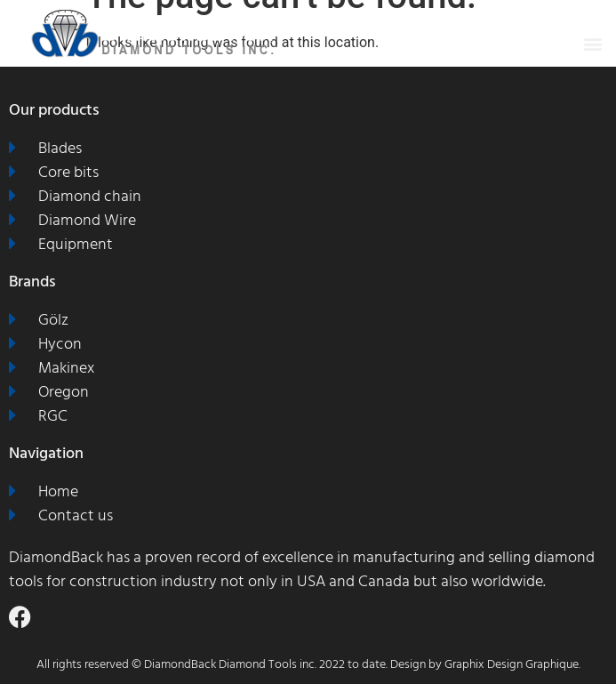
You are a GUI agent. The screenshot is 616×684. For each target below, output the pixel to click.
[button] (592, 43)
